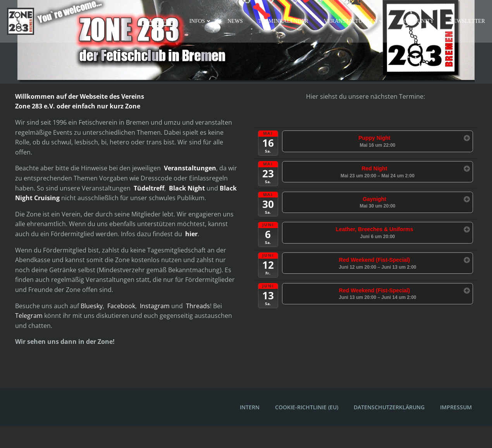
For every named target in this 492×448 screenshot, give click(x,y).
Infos (202, 21)
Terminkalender (285, 21)
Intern (249, 429)
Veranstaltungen (355, 21)
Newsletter (468, 21)
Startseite (159, 21)
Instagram (156, 326)
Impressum (455, 429)
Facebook (122, 326)
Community (418, 21)
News (236, 21)
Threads (199, 326)
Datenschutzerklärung (388, 429)
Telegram (30, 336)
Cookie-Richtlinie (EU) (305, 429)
